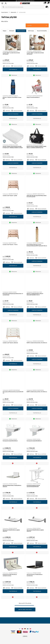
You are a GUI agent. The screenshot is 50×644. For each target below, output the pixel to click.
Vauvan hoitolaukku (42, 31)
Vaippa (4, 31)
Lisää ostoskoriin (13, 114)
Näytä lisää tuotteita (25, 609)
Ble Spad (12, 31)
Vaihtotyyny (31, 31)
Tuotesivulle (13, 69)
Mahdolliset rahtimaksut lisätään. (8, 63)
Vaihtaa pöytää (21, 31)
